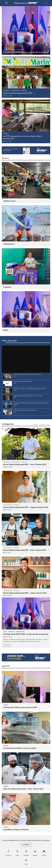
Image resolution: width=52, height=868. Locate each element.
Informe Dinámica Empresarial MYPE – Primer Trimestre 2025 (25, 550)
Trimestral (35, 424)
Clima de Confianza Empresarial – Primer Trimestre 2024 (23, 789)
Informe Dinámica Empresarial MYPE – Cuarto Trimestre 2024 (25, 593)
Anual (48, 424)
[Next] (49, 666)
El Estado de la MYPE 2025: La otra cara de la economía (26, 52)
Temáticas (42, 424)
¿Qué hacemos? (9, 244)
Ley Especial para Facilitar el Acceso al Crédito (20, 748)
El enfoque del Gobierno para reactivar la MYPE (20, 707)
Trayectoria (7, 287)
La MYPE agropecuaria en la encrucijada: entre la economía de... (23, 137)
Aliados (6, 330)
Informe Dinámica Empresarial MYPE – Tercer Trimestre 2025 (25, 464)
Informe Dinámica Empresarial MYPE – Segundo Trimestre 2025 (26, 507)
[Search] (46, 3)
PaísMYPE (6, 666)
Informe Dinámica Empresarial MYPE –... (19, 93)
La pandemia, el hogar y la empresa (16, 830)
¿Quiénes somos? (9, 201)
